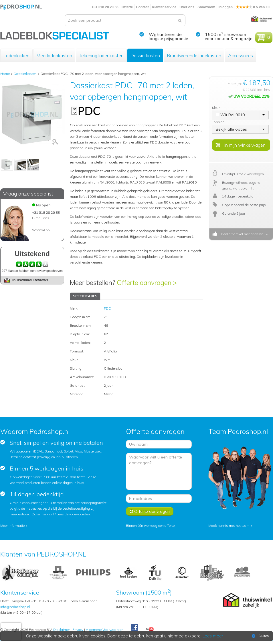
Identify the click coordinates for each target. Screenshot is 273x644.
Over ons (187, 7)
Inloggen (225, 7)
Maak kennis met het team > (231, 526)
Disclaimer (62, 630)
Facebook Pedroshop (134, 628)
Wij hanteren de (165, 34)
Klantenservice (164, 7)
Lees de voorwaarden (73, 514)
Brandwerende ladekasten (194, 55)
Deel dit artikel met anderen (241, 234)
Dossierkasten (145, 55)
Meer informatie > (14, 526)
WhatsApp (41, 230)
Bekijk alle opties (231, 129)
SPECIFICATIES (85, 296)
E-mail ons (41, 218)
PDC (107, 308)
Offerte (127, 7)
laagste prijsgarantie (168, 39)
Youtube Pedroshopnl (150, 629)
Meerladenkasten (54, 55)
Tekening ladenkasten (101, 55)
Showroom (206, 7)
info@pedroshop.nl (15, 607)
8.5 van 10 (253, 7)
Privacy (78, 630)
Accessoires (241, 55)
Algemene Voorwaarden (105, 630)
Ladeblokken (16, 55)
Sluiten (260, 636)
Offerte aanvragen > (147, 283)
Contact (142, 7)
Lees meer (213, 636)
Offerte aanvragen (150, 511)
